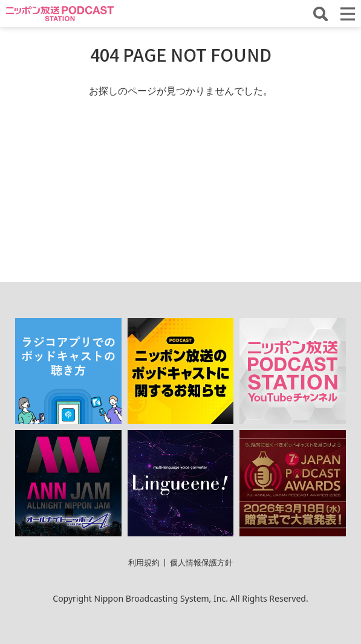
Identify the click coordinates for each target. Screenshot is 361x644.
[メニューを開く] (348, 14)
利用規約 (144, 562)
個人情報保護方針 (201, 562)
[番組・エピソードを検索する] (320, 14)
